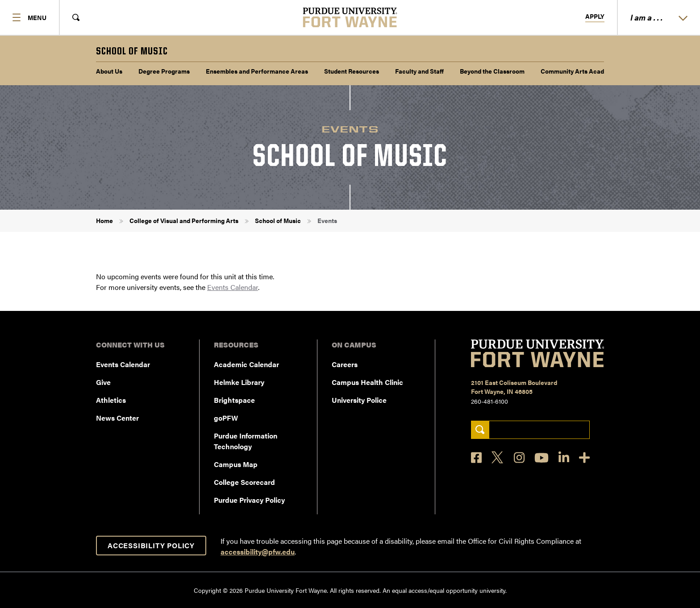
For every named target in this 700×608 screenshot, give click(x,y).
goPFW (226, 418)
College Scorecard (244, 482)
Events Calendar (233, 287)
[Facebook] (476, 457)
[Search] (480, 430)
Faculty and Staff (419, 71)
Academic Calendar (246, 364)
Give (103, 382)
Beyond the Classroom (492, 71)
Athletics (111, 400)
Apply (595, 17)
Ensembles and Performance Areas (257, 71)
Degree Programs (164, 71)
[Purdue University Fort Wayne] (350, 17)
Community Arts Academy (578, 71)
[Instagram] (519, 457)
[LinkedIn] (564, 457)
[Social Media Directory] (584, 457)
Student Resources (352, 71)
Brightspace (234, 400)
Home (104, 220)
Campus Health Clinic (367, 382)
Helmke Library (239, 382)
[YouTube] (542, 458)
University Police (359, 400)
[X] (498, 458)
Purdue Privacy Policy (249, 500)
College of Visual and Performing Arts (184, 220)
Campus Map (236, 464)
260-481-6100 (490, 401)
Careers (345, 364)
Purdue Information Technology (246, 441)
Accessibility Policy (151, 545)
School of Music (278, 220)
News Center (117, 418)
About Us (109, 71)
